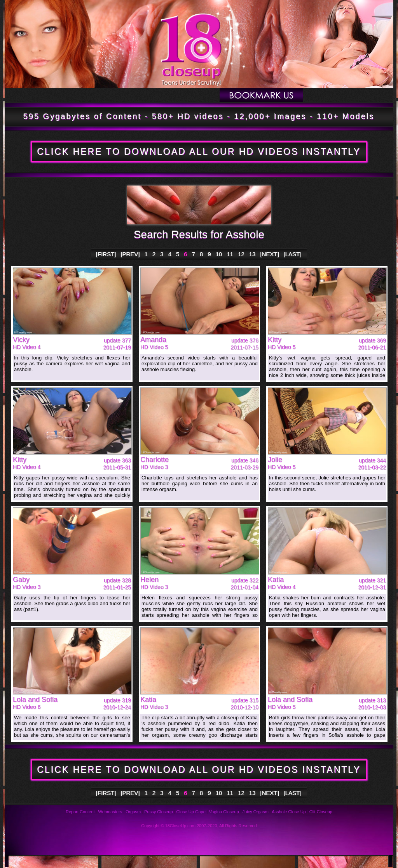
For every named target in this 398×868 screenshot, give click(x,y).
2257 (300, 861)
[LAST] (293, 254)
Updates (83, 95)
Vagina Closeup (224, 812)
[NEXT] (270, 254)
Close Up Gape (191, 812)
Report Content (80, 812)
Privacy (218, 861)
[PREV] (130, 254)
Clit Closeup (321, 812)
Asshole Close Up (289, 812)
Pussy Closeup (158, 812)
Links (259, 861)
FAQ (96, 861)
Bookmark (261, 95)
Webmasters (110, 812)
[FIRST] (106, 254)
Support (177, 861)
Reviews (137, 861)
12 (241, 254)
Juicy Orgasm (256, 812)
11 (230, 254)
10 (219, 254)
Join (348, 95)
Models (136, 95)
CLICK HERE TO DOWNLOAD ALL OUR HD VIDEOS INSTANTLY (199, 152)
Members (192, 95)
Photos (42, 861)
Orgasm (133, 812)
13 (252, 254)
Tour (30, 95)
